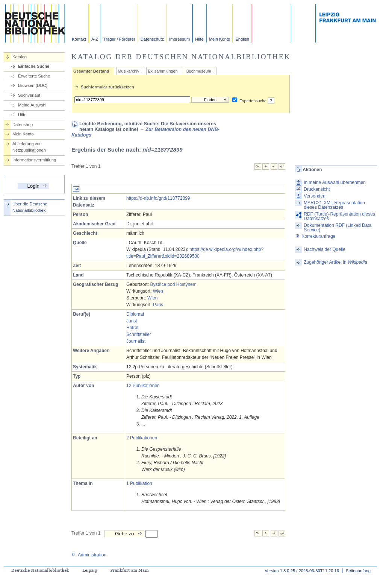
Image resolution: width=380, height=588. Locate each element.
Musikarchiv (128, 71)
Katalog (20, 57)
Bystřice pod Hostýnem (173, 284)
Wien (158, 291)
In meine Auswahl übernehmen (335, 182)
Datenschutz (152, 39)
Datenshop (23, 125)
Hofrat (132, 328)
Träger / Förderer (119, 39)
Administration (89, 555)
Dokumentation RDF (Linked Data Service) (338, 228)
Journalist (136, 341)
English (242, 39)
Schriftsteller (139, 334)
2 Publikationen (142, 438)
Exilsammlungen (163, 71)
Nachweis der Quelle (325, 249)
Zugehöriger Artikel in (335, 262)
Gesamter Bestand (91, 71)
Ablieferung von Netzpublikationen (29, 147)
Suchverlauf (29, 95)
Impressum (179, 39)
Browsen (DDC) (33, 85)
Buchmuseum (199, 71)
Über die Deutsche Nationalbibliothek (30, 207)
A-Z (95, 39)
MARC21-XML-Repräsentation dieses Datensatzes (334, 205)
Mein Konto (220, 39)
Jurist (132, 321)
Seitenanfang (358, 571)
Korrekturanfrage (315, 236)
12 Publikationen (143, 386)
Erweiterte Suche (34, 76)
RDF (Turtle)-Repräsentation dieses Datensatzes (339, 216)
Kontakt (79, 39)
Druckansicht (317, 189)
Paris (158, 305)
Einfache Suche (34, 66)
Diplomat (135, 314)
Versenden (314, 196)
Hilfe (199, 39)
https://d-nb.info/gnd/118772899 (158, 198)
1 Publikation (139, 483)
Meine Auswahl (32, 105)
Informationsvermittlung (34, 160)
